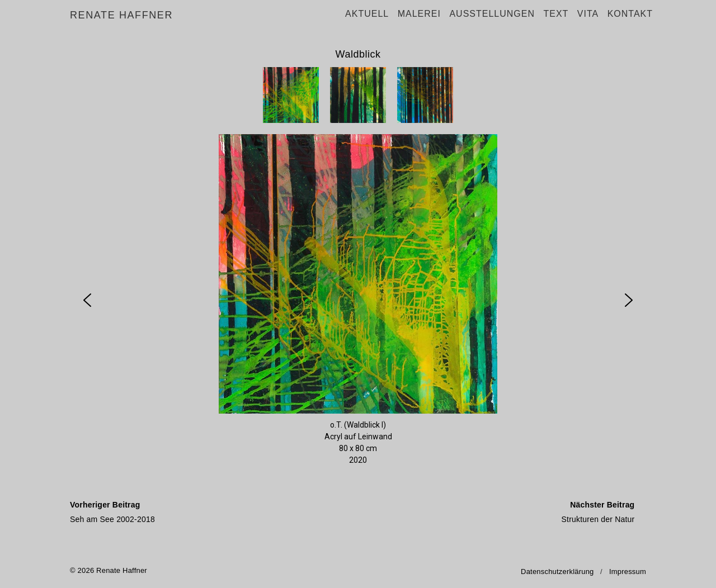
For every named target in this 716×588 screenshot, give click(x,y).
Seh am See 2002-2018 (211, 510)
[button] (291, 95)
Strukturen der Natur (494, 510)
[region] (358, 272)
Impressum (628, 572)
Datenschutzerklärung (557, 572)
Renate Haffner (121, 16)
